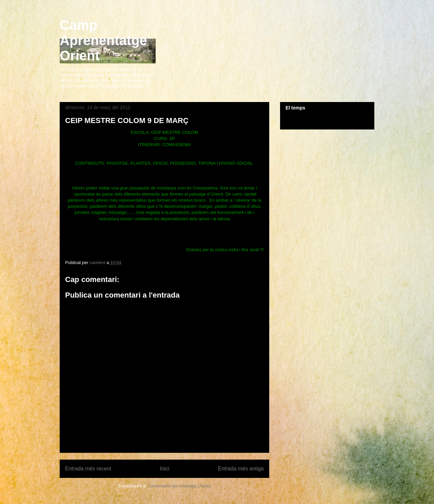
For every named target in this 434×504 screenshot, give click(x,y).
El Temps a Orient (327, 119)
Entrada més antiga (241, 469)
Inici (165, 469)
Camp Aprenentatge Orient (103, 40)
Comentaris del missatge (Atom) (180, 486)
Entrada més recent (88, 469)
